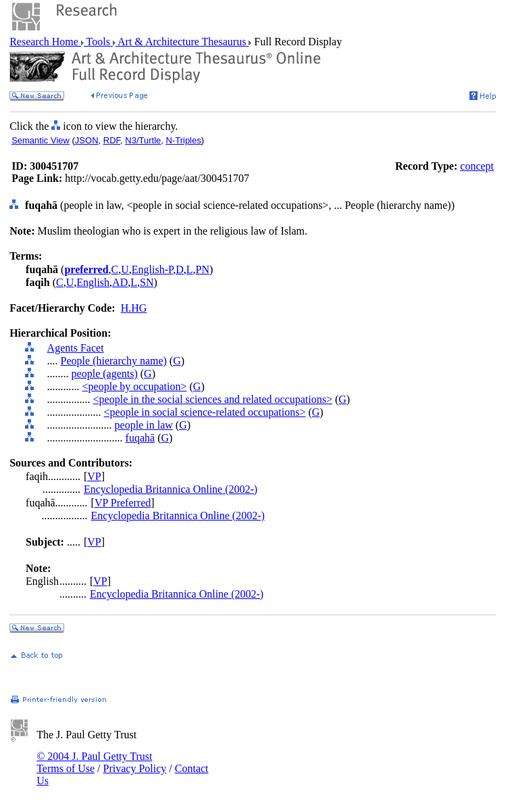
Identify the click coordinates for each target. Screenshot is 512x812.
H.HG (134, 308)
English (93, 282)
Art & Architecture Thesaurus (182, 42)
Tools (98, 42)
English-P (152, 269)
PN (203, 269)
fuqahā (140, 438)
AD (120, 282)
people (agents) (105, 374)
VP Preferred (123, 503)
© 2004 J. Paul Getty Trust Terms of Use (94, 762)
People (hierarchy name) (114, 361)
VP (94, 476)
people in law (144, 425)
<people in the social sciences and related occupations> (213, 399)
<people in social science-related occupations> (205, 412)
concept (477, 166)
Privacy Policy (135, 768)
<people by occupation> (135, 386)
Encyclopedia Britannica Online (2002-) (171, 489)
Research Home (45, 42)
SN (147, 282)
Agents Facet (76, 348)
